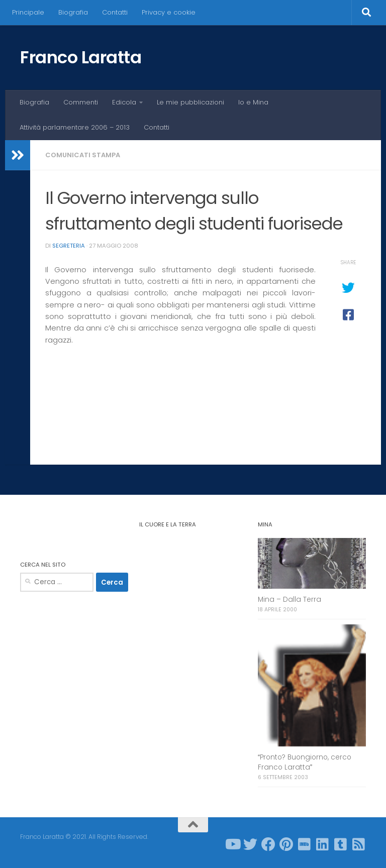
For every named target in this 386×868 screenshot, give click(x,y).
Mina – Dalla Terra (289, 600)
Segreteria (69, 246)
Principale (28, 12)
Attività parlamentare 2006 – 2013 (75, 127)
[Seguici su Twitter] (250, 844)
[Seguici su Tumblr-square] (341, 844)
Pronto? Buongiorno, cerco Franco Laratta (305, 762)
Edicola (124, 102)
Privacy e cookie (169, 12)
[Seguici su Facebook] (268, 844)
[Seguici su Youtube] (232, 844)
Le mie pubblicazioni (190, 102)
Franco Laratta (81, 57)
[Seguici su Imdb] (305, 844)
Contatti (115, 12)
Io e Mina (253, 102)
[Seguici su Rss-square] (359, 844)
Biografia (73, 12)
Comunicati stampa (83, 155)
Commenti (81, 102)
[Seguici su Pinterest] (286, 844)
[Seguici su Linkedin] (323, 844)
